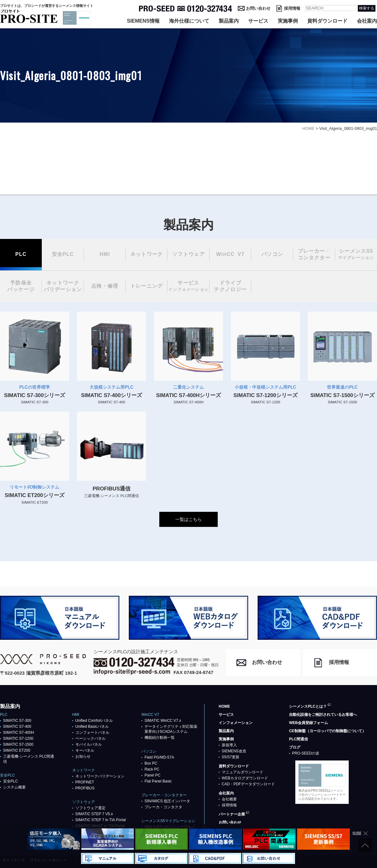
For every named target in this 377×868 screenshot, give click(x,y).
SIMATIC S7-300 (17, 721)
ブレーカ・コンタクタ (163, 807)
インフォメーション (236, 723)
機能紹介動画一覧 (160, 738)
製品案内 (229, 21)
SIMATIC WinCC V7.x (163, 721)
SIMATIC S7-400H (19, 733)
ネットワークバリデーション (100, 776)
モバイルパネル (89, 744)
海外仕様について (189, 21)
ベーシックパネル (90, 738)
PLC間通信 (298, 739)
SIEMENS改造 (234, 751)
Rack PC (152, 769)
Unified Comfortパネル (94, 721)
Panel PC (153, 775)
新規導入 (229, 745)
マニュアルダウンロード (243, 772)
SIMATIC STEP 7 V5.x (94, 814)
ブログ (295, 747)
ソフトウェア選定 (90, 808)
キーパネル (85, 750)
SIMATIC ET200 (17, 750)
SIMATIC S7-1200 (18, 738)
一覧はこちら (188, 519)
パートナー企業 (232, 814)
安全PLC (11, 781)
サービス (258, 21)
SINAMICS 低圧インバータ (167, 801)
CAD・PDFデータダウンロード (248, 784)
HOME (224, 706)
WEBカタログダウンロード (245, 778)
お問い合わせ (258, 8)
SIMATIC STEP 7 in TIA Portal (101, 820)
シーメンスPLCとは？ (308, 706)
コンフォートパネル (92, 733)
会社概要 (229, 799)
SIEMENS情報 (143, 21)
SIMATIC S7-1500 (18, 744)
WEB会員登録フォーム (309, 723)
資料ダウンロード (327, 21)
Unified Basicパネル (92, 727)
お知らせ (83, 756)
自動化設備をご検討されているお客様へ (323, 715)
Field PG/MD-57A (159, 757)
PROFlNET (85, 782)
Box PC (151, 763)
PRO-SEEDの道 (306, 753)
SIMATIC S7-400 (17, 727)
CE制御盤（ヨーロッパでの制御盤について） (328, 731)
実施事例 (288, 21)
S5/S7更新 (231, 757)
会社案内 (367, 21)
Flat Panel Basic (158, 781)
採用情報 (292, 8)
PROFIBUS (85, 788)
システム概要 (14, 787)
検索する (367, 8)
